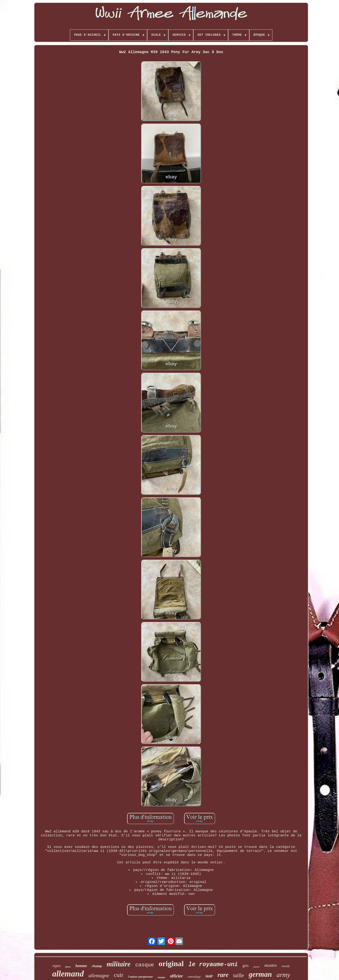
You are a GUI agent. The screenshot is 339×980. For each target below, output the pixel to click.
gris (246, 966)
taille (238, 975)
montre (271, 965)
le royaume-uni (213, 965)
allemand (68, 974)
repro (56, 966)
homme (81, 966)
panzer (256, 967)
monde (286, 966)
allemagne (99, 976)
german (260, 974)
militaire (119, 964)
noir (209, 976)
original (171, 964)
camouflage (194, 977)
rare (223, 975)
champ (97, 966)
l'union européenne (140, 977)
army (283, 975)
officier (176, 976)
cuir (118, 975)
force (68, 967)
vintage (161, 977)
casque (144, 965)
